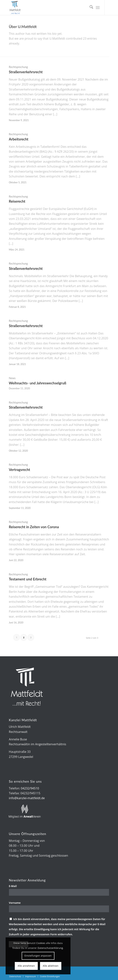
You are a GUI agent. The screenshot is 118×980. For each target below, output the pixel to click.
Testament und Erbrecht (28, 579)
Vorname (15, 903)
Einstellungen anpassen (38, 956)
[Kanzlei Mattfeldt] (49, 8)
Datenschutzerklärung (50, 948)
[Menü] (98, 8)
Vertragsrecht (19, 470)
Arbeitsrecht (19, 139)
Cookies (41, 943)
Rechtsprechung (18, 67)
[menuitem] (89, 8)
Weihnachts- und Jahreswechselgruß (37, 383)
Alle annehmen (26, 966)
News (12, 378)
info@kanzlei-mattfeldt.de (27, 798)
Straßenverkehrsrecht (26, 72)
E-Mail (13, 886)
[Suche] (89, 8)
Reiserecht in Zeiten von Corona (34, 527)
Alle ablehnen (51, 966)
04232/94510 (30, 788)
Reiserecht (17, 201)
